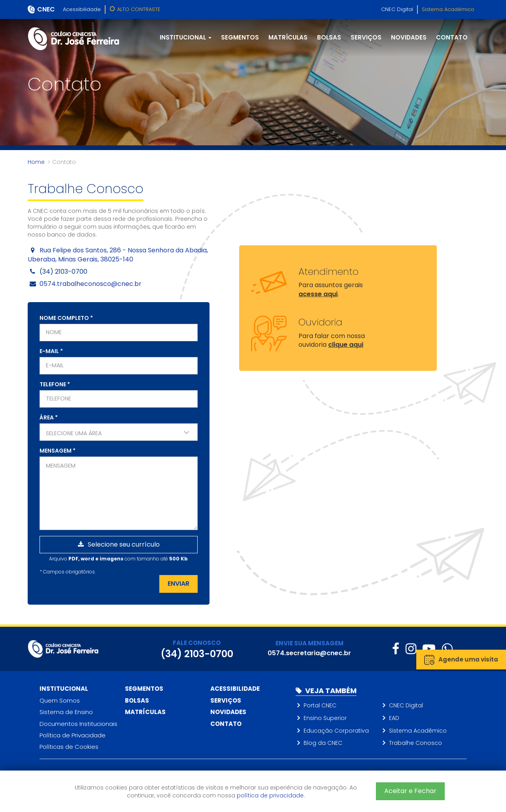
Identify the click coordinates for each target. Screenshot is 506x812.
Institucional (64, 689)
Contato (452, 37)
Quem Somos (60, 700)
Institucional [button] (186, 37)
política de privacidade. (271, 795)
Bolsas (329, 37)
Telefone (55, 384)
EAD (394, 718)
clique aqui (346, 345)
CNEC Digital (397, 9)
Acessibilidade (82, 9)
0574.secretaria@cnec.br (309, 653)
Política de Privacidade (73, 735)
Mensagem (58, 451)
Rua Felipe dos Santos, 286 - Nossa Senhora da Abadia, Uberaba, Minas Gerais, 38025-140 (118, 255)
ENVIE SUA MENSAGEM (310, 643)
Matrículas (288, 37)
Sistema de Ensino (66, 712)
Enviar (178, 584)
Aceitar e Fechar (410, 791)
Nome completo (66, 318)
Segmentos (240, 37)
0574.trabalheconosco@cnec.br (91, 284)
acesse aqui (318, 294)
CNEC (46, 9)
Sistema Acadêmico (448, 9)
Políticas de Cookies (69, 747)
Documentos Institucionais (78, 724)
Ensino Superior (325, 718)
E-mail (51, 351)
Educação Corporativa (336, 731)
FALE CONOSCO (197, 643)
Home (36, 162)
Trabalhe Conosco (415, 743)
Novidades (409, 37)
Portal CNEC (320, 705)
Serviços (366, 37)
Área (49, 417)
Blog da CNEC (323, 743)
